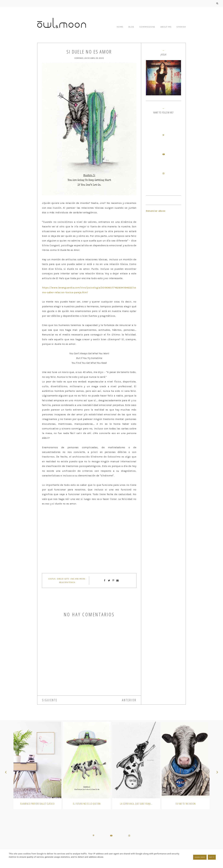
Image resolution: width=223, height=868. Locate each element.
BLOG (131, 27)
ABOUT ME (166, 27)
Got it (212, 857)
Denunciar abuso (156, 211)
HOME (120, 27)
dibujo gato (63, 579)
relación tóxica (67, 582)
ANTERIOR (129, 700)
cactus (52, 579)
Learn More (200, 857)
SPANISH (181, 27)
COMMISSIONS (147, 27)
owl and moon (78, 579)
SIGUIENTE (50, 700)
